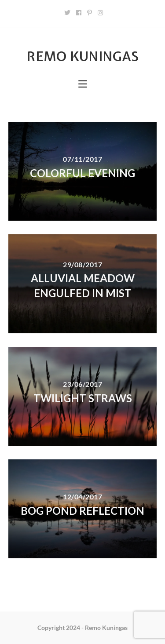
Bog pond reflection (82, 511)
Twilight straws (83, 398)
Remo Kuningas (82, 56)
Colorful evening (82, 173)
